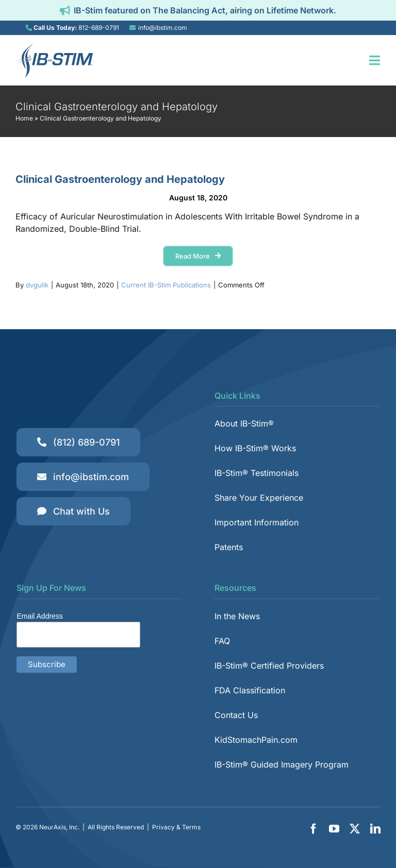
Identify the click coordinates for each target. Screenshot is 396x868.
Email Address (39, 616)
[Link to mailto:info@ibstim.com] (133, 28)
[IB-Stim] (54, 47)
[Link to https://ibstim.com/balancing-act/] (65, 10)
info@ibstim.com (163, 28)
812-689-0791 (99, 28)
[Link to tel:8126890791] (29, 28)
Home (24, 118)
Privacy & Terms (176, 827)
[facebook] (313, 829)
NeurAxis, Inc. (59, 827)
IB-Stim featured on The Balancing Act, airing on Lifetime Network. (205, 10)
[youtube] (334, 829)
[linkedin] (375, 829)
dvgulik (37, 285)
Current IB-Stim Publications (166, 285)
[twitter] (355, 829)
